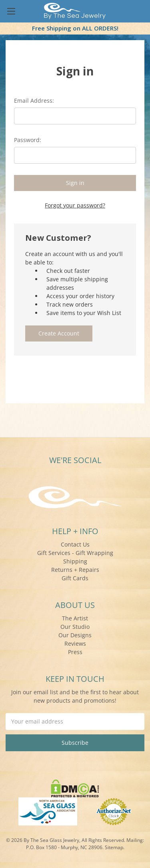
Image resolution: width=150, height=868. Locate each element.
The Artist (75, 618)
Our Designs (75, 635)
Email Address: (34, 101)
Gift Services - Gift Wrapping (75, 553)
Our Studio (75, 627)
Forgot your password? (75, 205)
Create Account (59, 333)
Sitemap (114, 847)
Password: (28, 140)
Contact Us (75, 544)
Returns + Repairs (75, 570)
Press (75, 652)
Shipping (75, 561)
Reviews (75, 643)
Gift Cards (75, 578)
